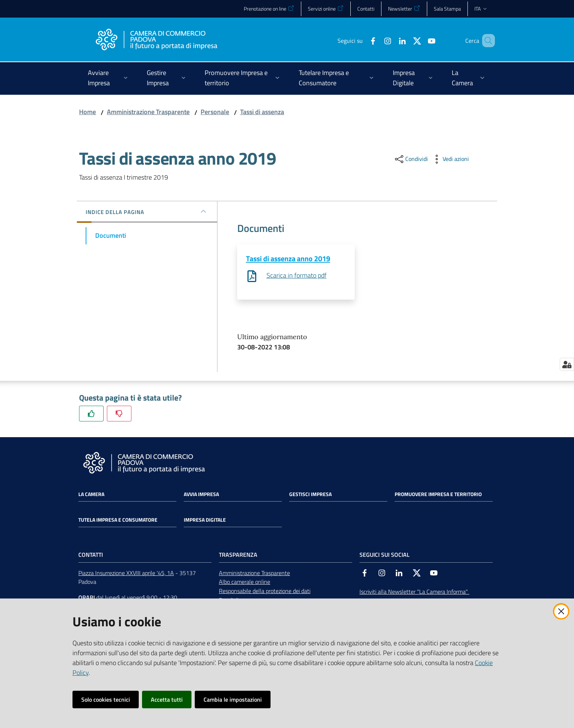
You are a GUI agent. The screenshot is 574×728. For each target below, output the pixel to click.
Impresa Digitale (205, 520)
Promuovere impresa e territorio (438, 494)
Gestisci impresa (310, 494)
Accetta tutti (167, 699)
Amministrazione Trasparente (148, 112)
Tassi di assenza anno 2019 (288, 258)
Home (87, 112)
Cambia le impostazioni (233, 699)
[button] (486, 41)
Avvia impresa (201, 494)
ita (481, 9)
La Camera (91, 494)
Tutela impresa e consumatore (118, 520)
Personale (215, 112)
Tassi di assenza (262, 112)
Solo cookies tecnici (106, 699)
